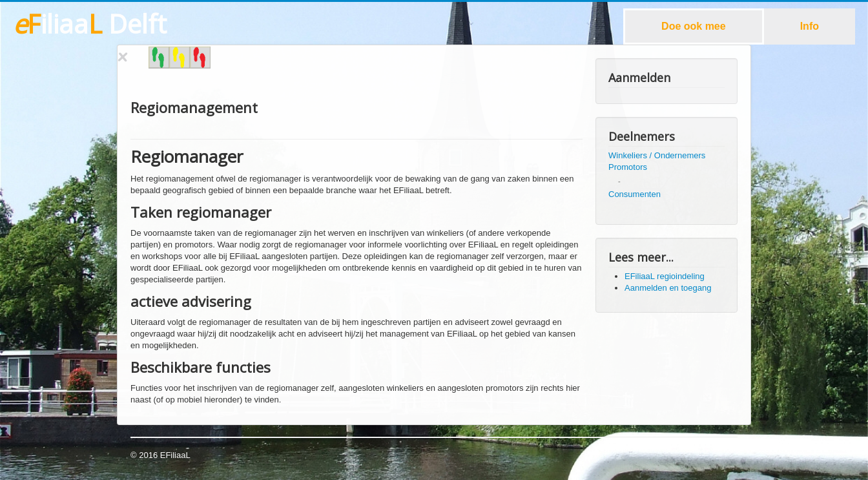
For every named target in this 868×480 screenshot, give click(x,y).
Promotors (628, 167)
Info (810, 26)
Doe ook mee (694, 26)
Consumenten (635, 194)
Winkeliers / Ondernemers (657, 155)
